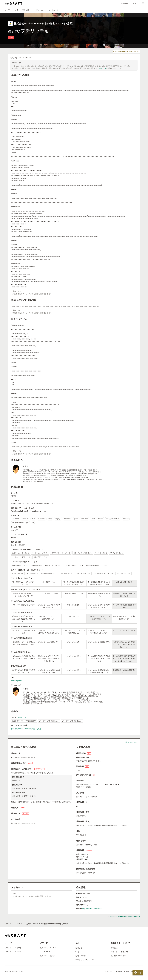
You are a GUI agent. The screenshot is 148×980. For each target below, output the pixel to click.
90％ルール (103, 68)
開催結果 (26, 10)
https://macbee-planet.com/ (92, 909)
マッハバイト (109, 971)
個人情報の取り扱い (118, 956)
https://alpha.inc (17, 681)
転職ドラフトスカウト (13, 948)
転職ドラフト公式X (47, 956)
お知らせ (79, 948)
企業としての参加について (86, 960)
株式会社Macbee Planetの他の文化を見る (26, 729)
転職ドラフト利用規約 (119, 952)
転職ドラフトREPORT (49, 948)
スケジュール (38, 10)
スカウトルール (53, 10)
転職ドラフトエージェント (15, 952)
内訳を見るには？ (131, 742)
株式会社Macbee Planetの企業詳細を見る (126, 51)
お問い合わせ (80, 956)
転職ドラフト (10, 924)
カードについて (23, 717)
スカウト (21, 924)
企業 (17, 10)
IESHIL (127, 971)
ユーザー (8, 10)
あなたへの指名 (32, 924)
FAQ (77, 952)
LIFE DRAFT (45, 952)
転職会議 (119, 971)
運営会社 (114, 948)
